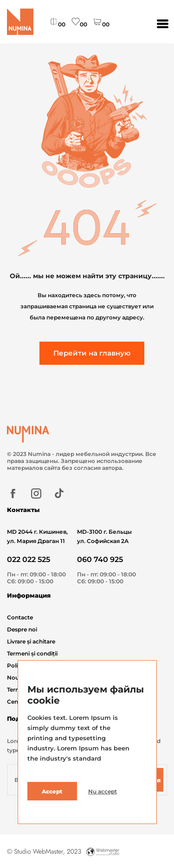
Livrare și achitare (31, 641)
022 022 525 (29, 559)
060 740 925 (100, 559)
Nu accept (103, 791)
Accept (52, 791)
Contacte (20, 617)
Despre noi (22, 629)
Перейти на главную (92, 353)
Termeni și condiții (32, 653)
